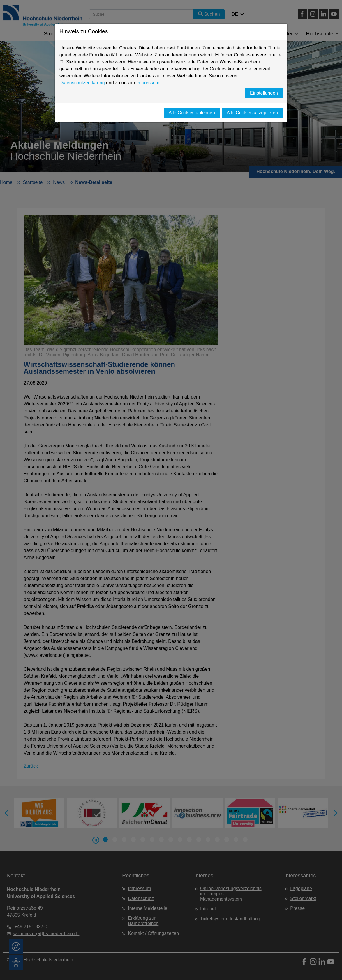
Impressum (148, 83)
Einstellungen (264, 93)
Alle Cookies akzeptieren (252, 113)
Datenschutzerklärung (82, 83)
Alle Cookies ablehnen (192, 113)
